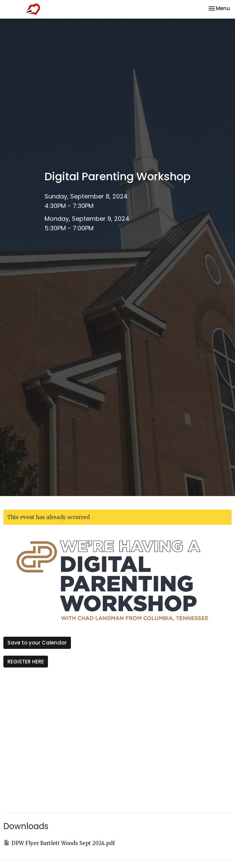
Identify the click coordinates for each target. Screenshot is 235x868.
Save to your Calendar (37, 643)
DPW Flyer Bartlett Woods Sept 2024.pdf (59, 843)
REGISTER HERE (26, 662)
